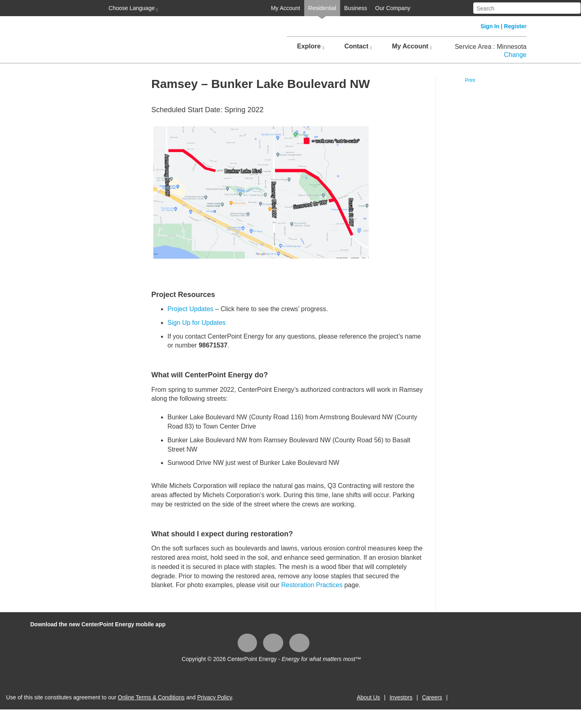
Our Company (393, 8)
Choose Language (132, 8)
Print (470, 80)
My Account (285, 8)
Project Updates (190, 309)
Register (515, 26)
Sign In (490, 26)
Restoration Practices (312, 585)
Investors (401, 697)
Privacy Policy (215, 697)
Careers (432, 697)
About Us (368, 697)
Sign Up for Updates (196, 323)
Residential (322, 8)
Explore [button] (310, 46)
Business (356, 8)
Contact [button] (358, 46)
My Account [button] (412, 46)
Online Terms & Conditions (151, 697)
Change (515, 55)
